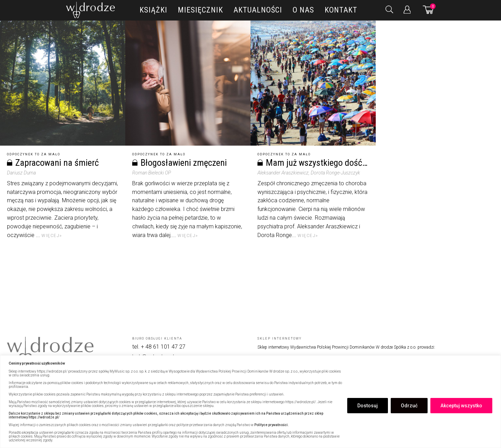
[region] (250, 402)
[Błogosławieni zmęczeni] (188, 83)
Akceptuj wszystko (461, 406)
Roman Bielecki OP (152, 173)
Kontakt (341, 10)
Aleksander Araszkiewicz (283, 173)
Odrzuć (409, 406)
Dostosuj (368, 406)
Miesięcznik (200, 10)
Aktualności (258, 10)
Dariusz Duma (21, 173)
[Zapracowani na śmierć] (63, 83)
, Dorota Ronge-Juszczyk (334, 173)
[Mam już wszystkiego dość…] (313, 83)
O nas (303, 10)
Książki (153, 10)
